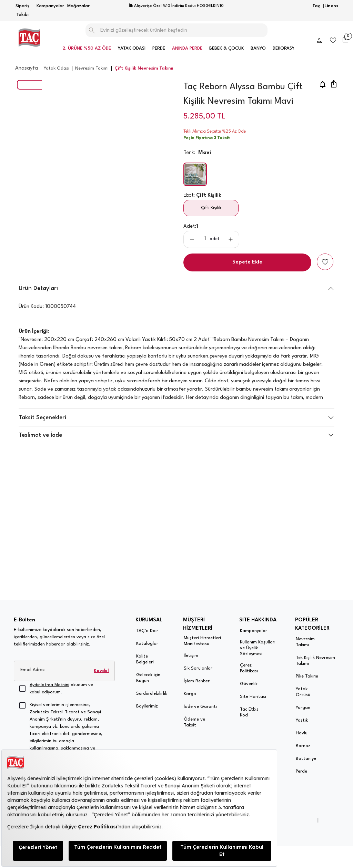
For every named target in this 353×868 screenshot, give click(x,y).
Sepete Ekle (247, 262)
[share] (334, 84)
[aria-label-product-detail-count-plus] (231, 239)
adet (215, 239)
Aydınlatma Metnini (49, 685)
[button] (176, 444)
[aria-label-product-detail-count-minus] (192, 239)
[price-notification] (323, 84)
